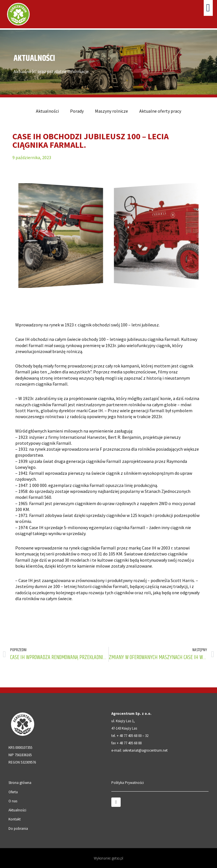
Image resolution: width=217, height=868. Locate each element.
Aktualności (47, 111)
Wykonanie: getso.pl (108, 858)
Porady (77, 111)
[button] (208, 8)
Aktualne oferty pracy (160, 111)
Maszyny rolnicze (111, 111)
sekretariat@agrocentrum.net (145, 750)
